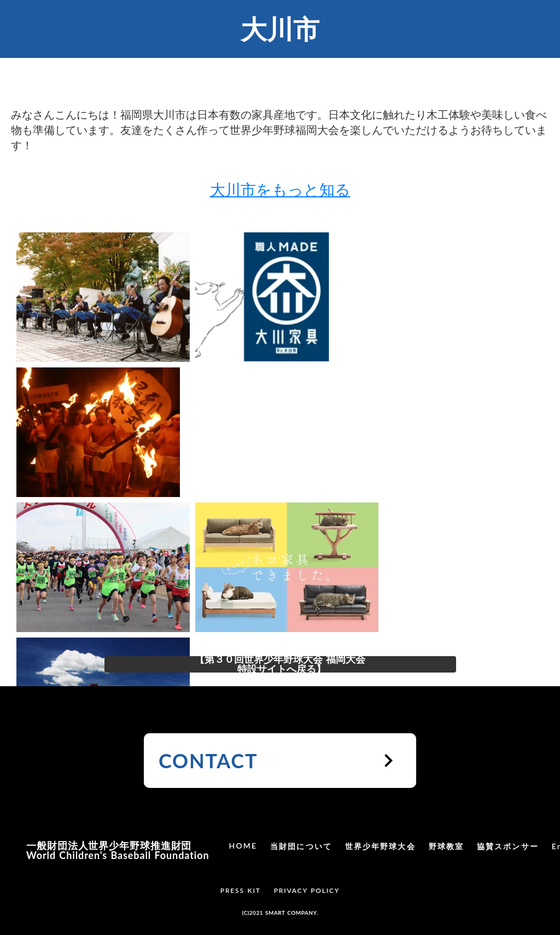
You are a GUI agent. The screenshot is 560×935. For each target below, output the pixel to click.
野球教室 (446, 846)
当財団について (301, 846)
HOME (243, 846)
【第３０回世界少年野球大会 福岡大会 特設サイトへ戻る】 (280, 664)
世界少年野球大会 (380, 846)
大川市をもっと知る (280, 189)
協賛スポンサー (508, 846)
